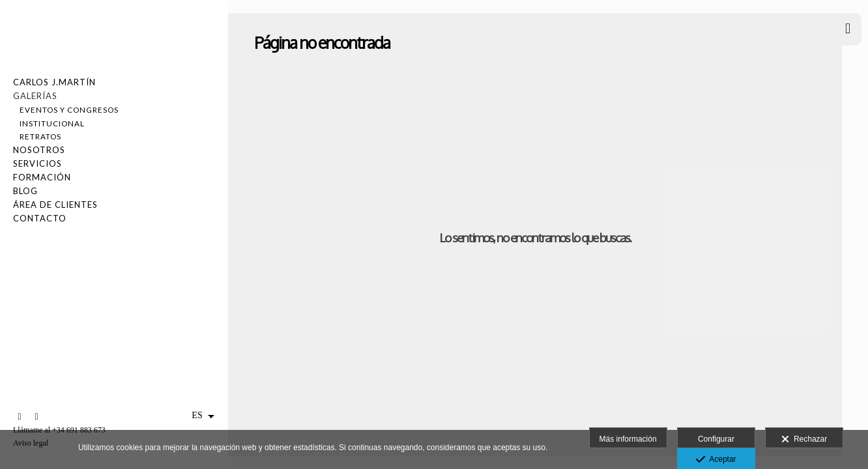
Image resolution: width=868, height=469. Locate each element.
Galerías (35, 96)
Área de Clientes (55, 205)
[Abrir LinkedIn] (20, 417)
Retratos (40, 136)
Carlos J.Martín (54, 82)
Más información (628, 439)
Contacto (40, 218)
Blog (25, 191)
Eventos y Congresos (69, 109)
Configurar (716, 439)
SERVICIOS (37, 163)
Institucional (52, 123)
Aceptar (716, 460)
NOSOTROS (39, 150)
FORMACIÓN (42, 177)
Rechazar (804, 440)
